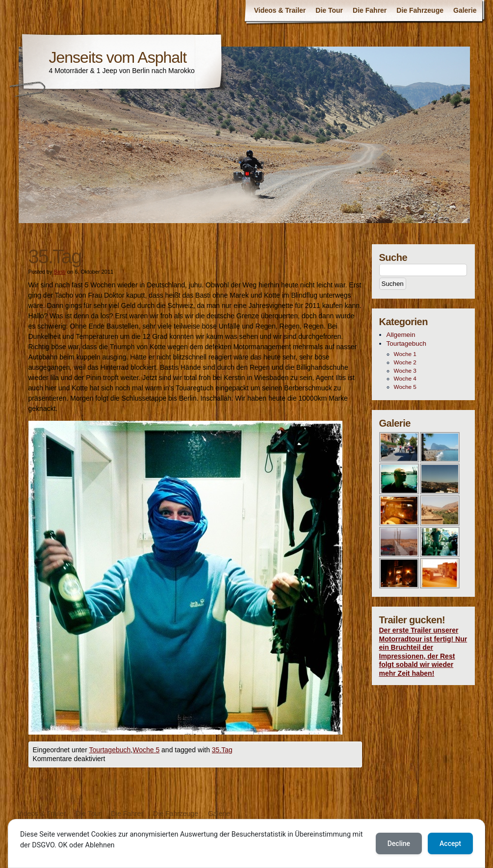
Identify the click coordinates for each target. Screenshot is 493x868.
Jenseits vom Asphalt (118, 57)
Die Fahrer (370, 10)
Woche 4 (405, 379)
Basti (59, 272)
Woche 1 (405, 354)
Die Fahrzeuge (420, 10)
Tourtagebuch (110, 750)
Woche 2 (405, 362)
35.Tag (222, 750)
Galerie (465, 10)
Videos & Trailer (280, 10)
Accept (450, 843)
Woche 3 (405, 371)
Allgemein (401, 335)
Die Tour (329, 10)
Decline (399, 843)
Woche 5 (146, 750)
